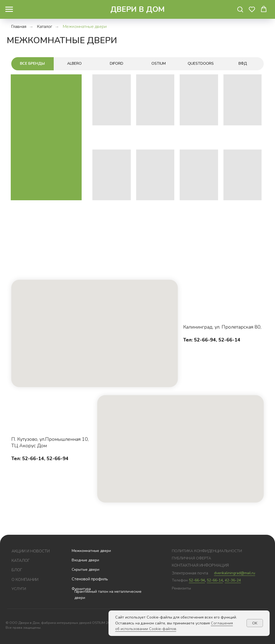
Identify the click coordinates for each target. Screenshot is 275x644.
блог (17, 570)
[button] (240, 9)
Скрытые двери (86, 570)
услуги (19, 589)
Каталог (45, 27)
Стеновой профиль (90, 579)
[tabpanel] (137, 153)
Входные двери (85, 560)
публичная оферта (191, 558)
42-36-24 (233, 580)
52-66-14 (215, 580)
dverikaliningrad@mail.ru (235, 573)
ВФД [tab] (243, 63)
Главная (19, 27)
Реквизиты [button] (181, 588)
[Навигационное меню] (9, 9)
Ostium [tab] (159, 63)
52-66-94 (197, 580)
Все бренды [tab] (32, 63)
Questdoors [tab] (201, 63)
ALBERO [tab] (74, 63)
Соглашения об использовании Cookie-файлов (174, 626)
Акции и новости (31, 551)
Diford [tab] (117, 63)
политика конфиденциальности (207, 551)
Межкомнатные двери (91, 551)
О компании (25, 580)
